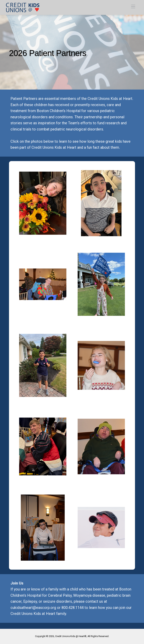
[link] (23, 7)
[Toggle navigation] (133, 7)
